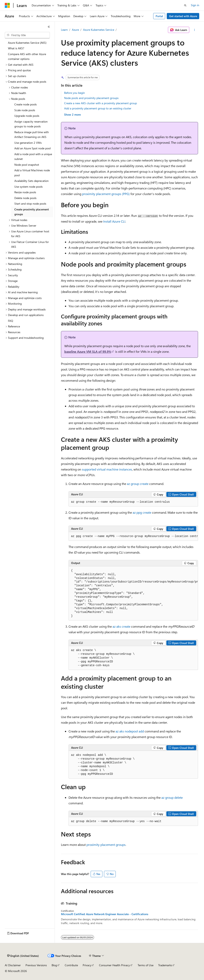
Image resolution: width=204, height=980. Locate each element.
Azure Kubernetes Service (99, 30)
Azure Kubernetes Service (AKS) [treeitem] (27, 43)
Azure (75, 30)
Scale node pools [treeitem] (25, 110)
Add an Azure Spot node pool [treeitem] (32, 148)
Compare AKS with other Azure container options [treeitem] (27, 56)
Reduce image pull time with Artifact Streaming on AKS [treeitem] (32, 135)
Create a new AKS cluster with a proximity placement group (101, 103)
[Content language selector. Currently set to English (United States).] (23, 956)
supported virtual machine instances (107, 469)
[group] (133, 536)
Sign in (195, 5)
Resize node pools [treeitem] (25, 192)
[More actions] (194, 30)
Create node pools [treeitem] (25, 104)
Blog (54, 965)
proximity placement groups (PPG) (106, 194)
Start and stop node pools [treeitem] (30, 204)
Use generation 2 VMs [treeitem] (28, 143)
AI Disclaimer (13, 965)
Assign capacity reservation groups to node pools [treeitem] (31, 124)
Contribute (71, 965)
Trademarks (165, 965)
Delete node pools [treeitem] (25, 198)
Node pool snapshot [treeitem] (27, 165)
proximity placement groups (106, 845)
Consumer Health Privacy (114, 965)
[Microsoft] (7, 5)
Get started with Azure (183, 16)
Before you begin (75, 93)
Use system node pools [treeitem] (28, 187)
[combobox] (27, 35)
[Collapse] (49, 27)
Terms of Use (146, 965)
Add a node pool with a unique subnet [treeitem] (33, 157)
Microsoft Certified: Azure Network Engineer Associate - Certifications (105, 914)
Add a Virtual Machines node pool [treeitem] (32, 173)
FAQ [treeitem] (11, 321)
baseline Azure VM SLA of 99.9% (88, 351)
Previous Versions (36, 965)
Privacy (87, 965)
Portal (159, 16)
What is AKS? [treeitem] (16, 48)
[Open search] (185, 5)
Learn (64, 30)
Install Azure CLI (114, 221)
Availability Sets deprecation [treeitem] (31, 181)
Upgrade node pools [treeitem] (27, 116)
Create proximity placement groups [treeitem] (32, 212)
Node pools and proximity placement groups (91, 98)
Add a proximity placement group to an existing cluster (98, 108)
